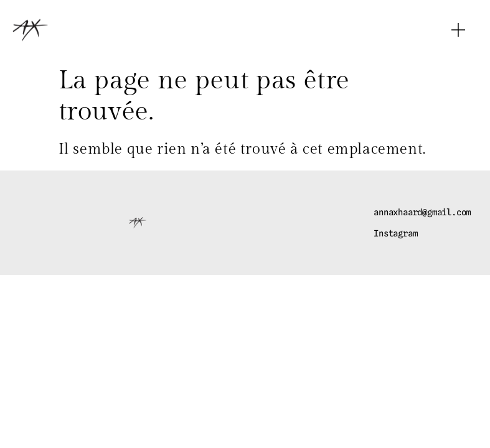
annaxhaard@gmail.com (422, 212)
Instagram (395, 233)
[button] (459, 30)
